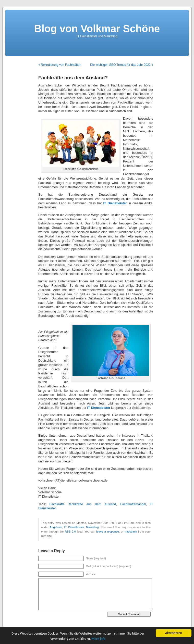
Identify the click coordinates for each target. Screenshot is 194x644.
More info (99, 639)
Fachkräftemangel (133, 504)
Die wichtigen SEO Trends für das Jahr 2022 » (122, 65)
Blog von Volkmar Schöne (97, 29)
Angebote (56, 527)
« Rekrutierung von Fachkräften (60, 65)
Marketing (92, 527)
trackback (131, 532)
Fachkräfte (57, 504)
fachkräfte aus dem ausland (92, 504)
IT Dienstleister (74, 527)
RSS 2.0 (70, 532)
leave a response (108, 532)
